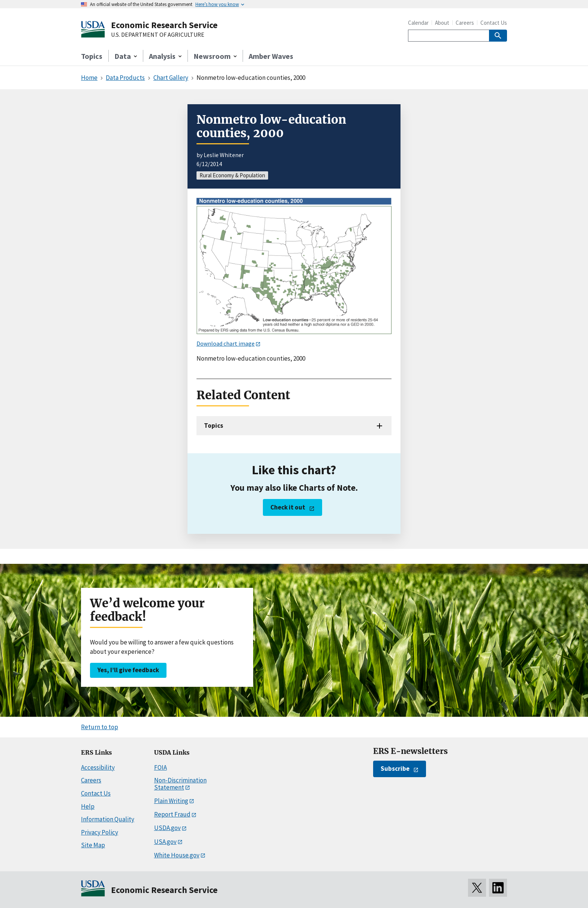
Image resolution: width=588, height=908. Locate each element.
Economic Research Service (164, 25)
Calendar (418, 23)
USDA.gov (167, 828)
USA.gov (165, 842)
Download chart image (226, 343)
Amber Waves (271, 56)
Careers (465, 23)
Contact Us (494, 23)
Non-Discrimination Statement (180, 784)
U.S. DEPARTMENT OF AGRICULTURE (158, 35)
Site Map (93, 845)
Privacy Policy (100, 832)
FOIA (160, 767)
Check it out (288, 507)
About (442, 23)
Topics (92, 56)
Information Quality (108, 819)
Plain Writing (171, 801)
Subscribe (395, 769)
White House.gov (177, 855)
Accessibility (98, 767)
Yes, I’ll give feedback (128, 670)
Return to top (100, 727)
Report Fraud (172, 814)
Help (88, 806)
